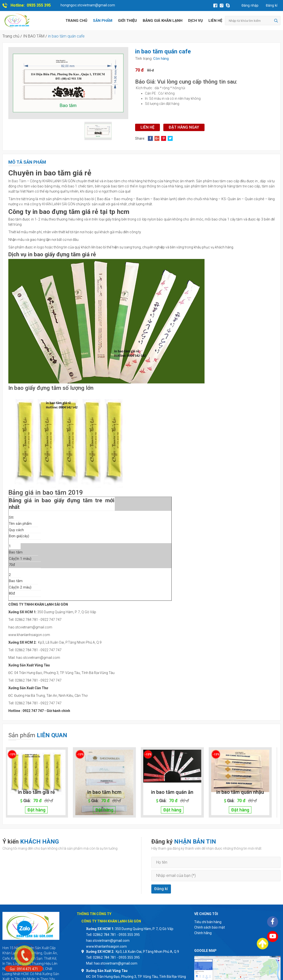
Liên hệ (215, 21)
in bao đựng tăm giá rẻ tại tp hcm (81, 212)
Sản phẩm (103, 21)
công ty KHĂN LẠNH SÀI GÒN (52, 204)
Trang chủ (76, 21)
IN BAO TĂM (34, 36)
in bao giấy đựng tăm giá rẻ (62, 254)
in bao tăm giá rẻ (40, 792)
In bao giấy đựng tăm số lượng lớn (51, 388)
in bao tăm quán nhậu (244, 792)
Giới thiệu (127, 21)
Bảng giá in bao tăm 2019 (46, 492)
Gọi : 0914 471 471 (24, 969)
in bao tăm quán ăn (176, 792)
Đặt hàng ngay (184, 127)
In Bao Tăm (17, 181)
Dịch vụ (195, 21)
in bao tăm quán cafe (66, 36)
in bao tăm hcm (108, 792)
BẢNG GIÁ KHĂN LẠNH (163, 21)
